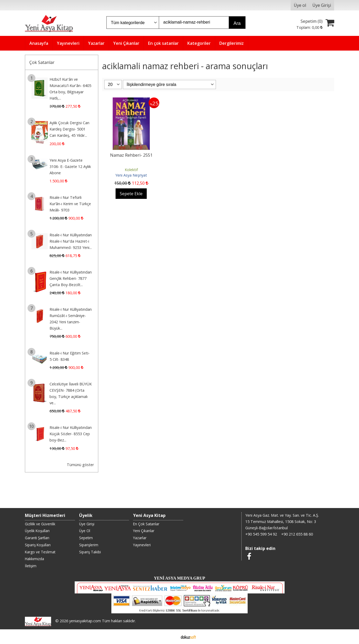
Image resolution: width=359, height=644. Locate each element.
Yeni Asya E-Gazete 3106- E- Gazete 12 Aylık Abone (70, 167)
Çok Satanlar (42, 62)
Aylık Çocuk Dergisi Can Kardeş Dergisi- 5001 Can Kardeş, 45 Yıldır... (69, 129)
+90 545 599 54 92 (261, 534)
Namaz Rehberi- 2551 (131, 155)
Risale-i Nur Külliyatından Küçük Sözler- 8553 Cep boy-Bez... (71, 434)
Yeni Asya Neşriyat (131, 175)
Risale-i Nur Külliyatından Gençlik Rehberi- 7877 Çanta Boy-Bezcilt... (71, 278)
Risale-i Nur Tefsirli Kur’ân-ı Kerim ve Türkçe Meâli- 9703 (70, 204)
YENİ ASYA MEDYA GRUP (179, 578)
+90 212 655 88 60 (297, 534)
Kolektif (131, 170)
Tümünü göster (80, 465)
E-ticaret (171, 637)
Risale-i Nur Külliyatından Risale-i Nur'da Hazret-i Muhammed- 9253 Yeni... (71, 241)
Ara (237, 23)
